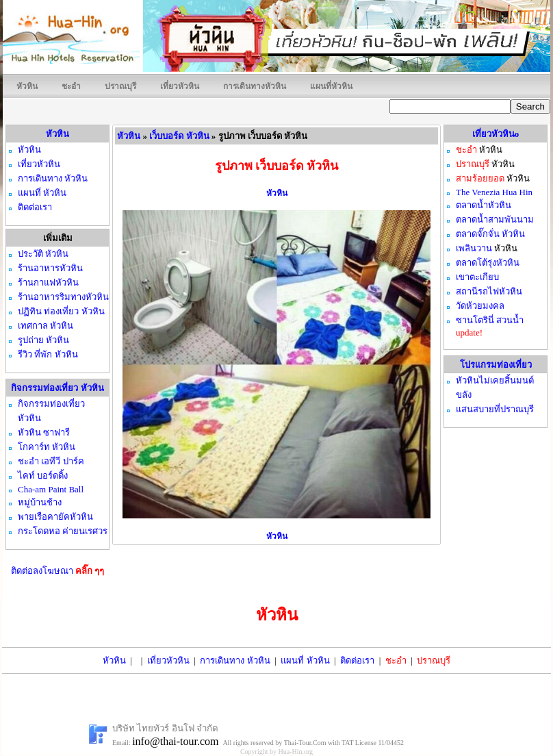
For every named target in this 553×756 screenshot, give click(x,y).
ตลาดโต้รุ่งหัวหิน (488, 263)
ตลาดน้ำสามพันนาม (495, 219)
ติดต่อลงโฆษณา (58, 571)
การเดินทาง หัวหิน (235, 660)
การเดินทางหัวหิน (255, 86)
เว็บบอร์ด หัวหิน (179, 136)
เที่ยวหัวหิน (180, 86)
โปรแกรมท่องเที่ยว (496, 365)
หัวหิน (27, 86)
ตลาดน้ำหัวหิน (484, 205)
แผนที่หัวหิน (331, 86)
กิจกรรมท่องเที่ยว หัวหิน (57, 388)
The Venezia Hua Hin (494, 192)
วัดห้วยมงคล (480, 306)
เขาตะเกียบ (477, 277)
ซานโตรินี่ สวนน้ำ (490, 320)
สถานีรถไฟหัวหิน (489, 291)
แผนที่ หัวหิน (305, 660)
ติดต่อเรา (357, 660)
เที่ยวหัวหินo (496, 134)
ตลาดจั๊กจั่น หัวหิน (490, 234)
